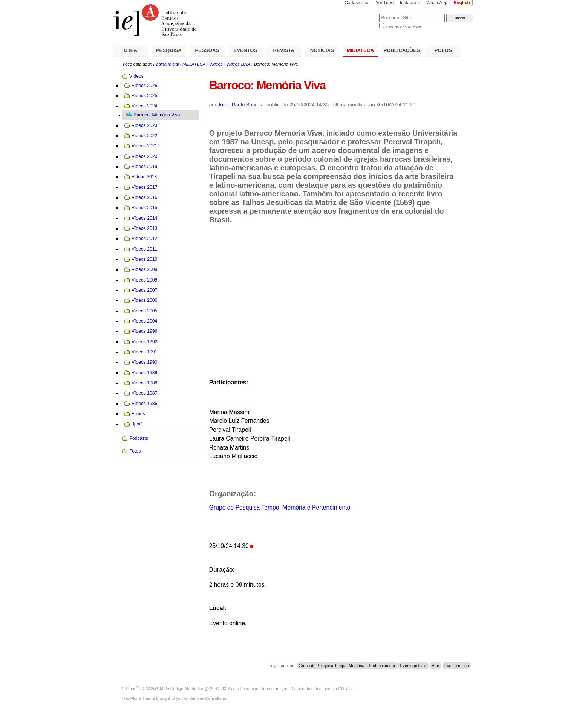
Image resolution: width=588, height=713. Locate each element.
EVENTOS (246, 50)
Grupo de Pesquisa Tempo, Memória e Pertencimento (280, 507)
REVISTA (284, 50)
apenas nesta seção (404, 26)
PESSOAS (207, 50)
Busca (361, 13)
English (462, 3)
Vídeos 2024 (238, 64)
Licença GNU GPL (340, 689)
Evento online (457, 666)
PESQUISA (169, 50)
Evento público (413, 666)
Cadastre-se (357, 3)
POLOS (443, 50)
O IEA (130, 50)
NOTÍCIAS (322, 50)
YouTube (385, 3)
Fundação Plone (255, 689)
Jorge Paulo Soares (240, 105)
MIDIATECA (360, 50)
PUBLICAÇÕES (402, 50)
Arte (436, 666)
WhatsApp (437, 3)
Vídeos (216, 64)
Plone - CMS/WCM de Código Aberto (161, 689)
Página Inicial (166, 64)
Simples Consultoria (208, 698)
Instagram (410, 3)
